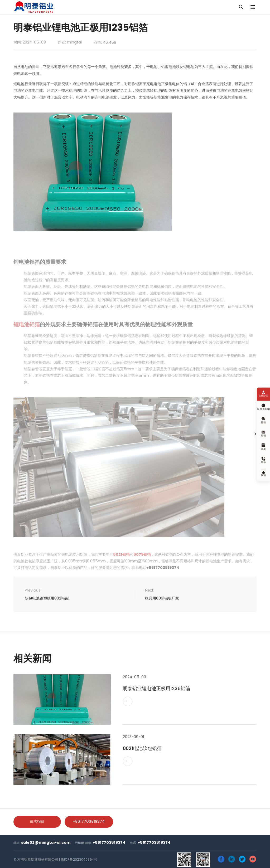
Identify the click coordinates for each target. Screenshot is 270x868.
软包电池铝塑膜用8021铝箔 (47, 598)
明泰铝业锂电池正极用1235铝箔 (156, 688)
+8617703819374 (89, 821)
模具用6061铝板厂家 (162, 598)
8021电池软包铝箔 (142, 748)
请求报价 (37, 821)
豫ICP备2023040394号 (79, 859)
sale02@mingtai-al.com (46, 842)
